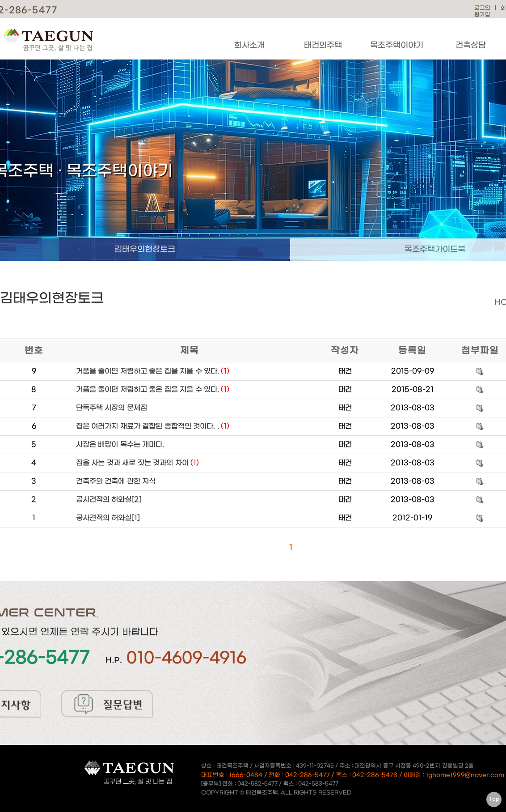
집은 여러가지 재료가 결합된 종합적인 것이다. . (153, 426)
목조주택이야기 (397, 45)
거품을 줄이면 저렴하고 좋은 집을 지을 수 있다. (153, 371)
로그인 (482, 8)
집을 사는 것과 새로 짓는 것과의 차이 (137, 463)
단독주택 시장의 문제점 (112, 408)
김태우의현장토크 (145, 249)
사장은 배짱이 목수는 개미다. (120, 444)
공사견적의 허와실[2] (109, 500)
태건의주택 (323, 45)
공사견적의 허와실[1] (108, 518)
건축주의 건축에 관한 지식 (116, 481)
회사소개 (249, 45)
